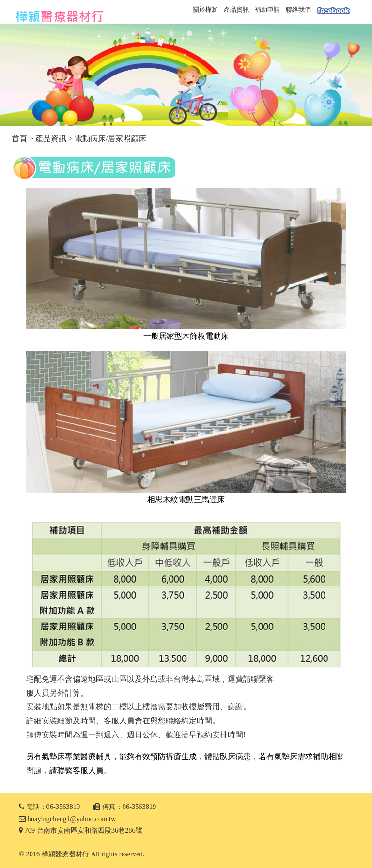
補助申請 (267, 10)
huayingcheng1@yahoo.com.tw (72, 819)
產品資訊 (236, 10)
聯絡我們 (298, 10)
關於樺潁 (205, 10)
